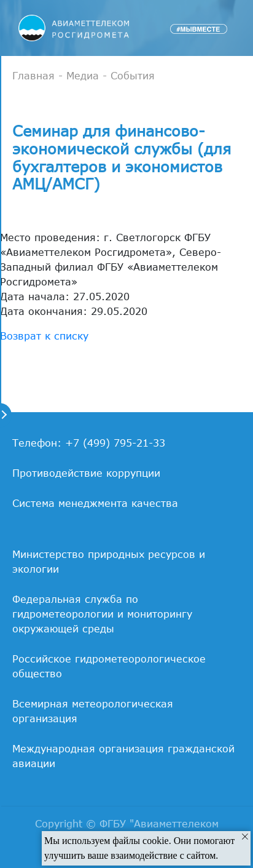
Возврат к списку (44, 336)
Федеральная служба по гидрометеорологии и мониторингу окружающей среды (102, 614)
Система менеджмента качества (95, 503)
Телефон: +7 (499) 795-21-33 (89, 443)
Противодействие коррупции (86, 473)
